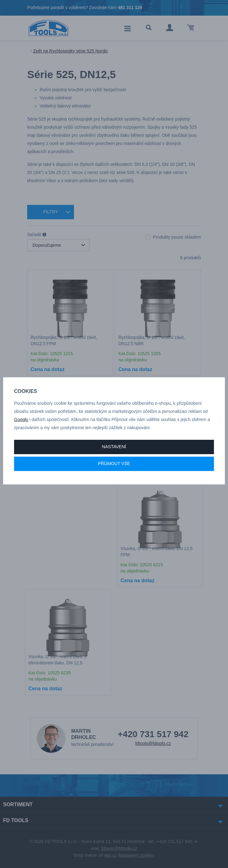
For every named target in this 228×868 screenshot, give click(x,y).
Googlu (21, 419)
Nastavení (114, 447)
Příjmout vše (114, 464)
